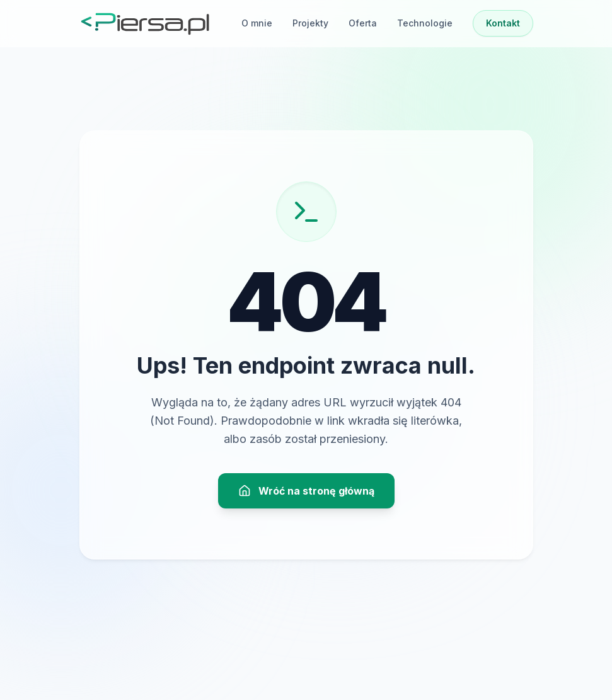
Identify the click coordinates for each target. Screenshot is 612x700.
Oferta (363, 23)
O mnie (257, 23)
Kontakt (503, 23)
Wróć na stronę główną (306, 491)
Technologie (425, 23)
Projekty (310, 23)
